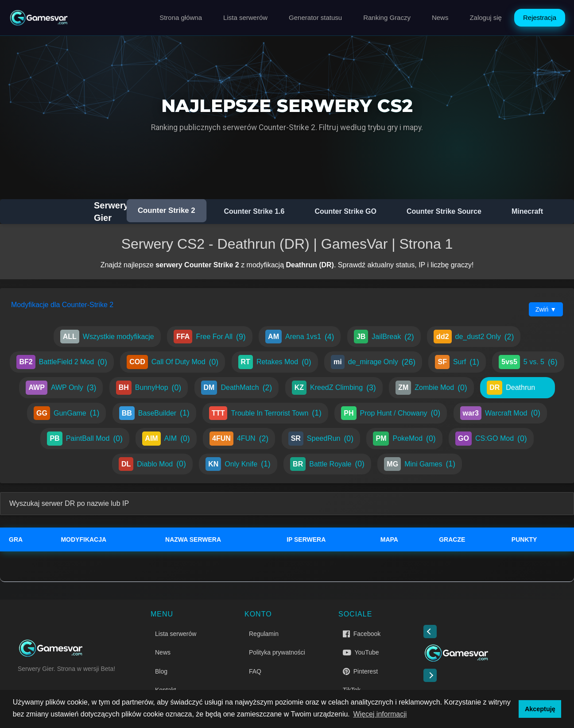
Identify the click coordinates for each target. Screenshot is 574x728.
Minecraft (527, 211)
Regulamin (264, 634)
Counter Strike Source (444, 211)
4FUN (239, 439)
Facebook (362, 634)
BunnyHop (149, 388)
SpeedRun (321, 439)
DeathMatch (237, 388)
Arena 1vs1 (300, 337)
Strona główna (181, 17)
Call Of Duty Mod (173, 362)
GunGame (66, 413)
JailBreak (384, 337)
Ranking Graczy (387, 17)
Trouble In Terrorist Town (265, 413)
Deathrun (517, 388)
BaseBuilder (154, 413)
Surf (457, 362)
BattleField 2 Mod (62, 362)
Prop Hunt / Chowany (391, 413)
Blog (161, 671)
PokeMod (404, 439)
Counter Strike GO (345, 211)
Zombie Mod (431, 388)
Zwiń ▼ (546, 309)
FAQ (255, 671)
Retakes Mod (275, 362)
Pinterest (360, 671)
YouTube (361, 652)
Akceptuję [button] (540, 709)
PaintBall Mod (85, 439)
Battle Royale (327, 464)
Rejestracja (540, 17)
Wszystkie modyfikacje (107, 337)
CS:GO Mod (491, 439)
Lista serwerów (245, 17)
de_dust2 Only (474, 337)
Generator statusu (315, 17)
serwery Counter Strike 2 (197, 265)
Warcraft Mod (500, 413)
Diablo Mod (152, 464)
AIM (166, 439)
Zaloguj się (486, 17)
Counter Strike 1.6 (254, 211)
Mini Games (420, 464)
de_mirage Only (373, 362)
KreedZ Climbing (334, 388)
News (440, 17)
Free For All (209, 337)
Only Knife (238, 464)
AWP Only (61, 388)
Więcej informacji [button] (380, 714)
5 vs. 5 (528, 362)
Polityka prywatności (277, 652)
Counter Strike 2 (167, 211)
